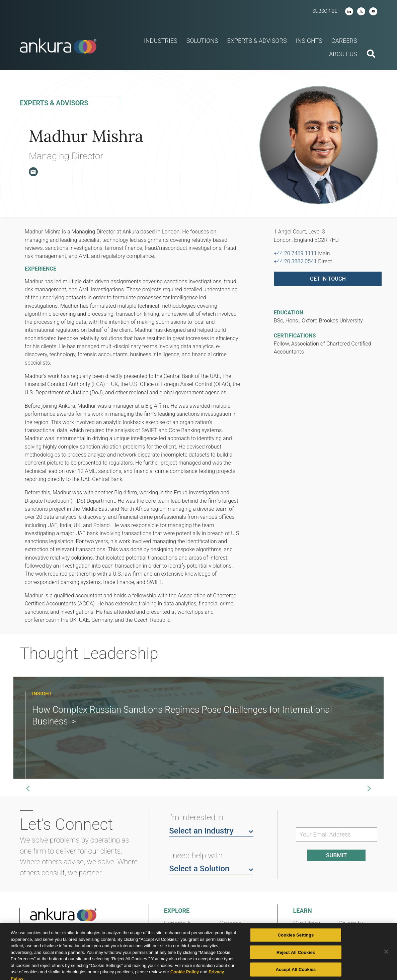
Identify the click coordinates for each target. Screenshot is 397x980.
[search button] (371, 55)
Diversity (351, 924)
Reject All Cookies (296, 961)
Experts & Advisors (178, 927)
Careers (230, 924)
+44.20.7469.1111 (295, 253)
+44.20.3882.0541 (295, 261)
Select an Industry (211, 830)
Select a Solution (211, 868)
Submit (336, 855)
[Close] (386, 961)
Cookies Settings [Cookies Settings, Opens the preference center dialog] (296, 944)
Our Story (306, 924)
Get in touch (328, 279)
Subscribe (325, 11)
